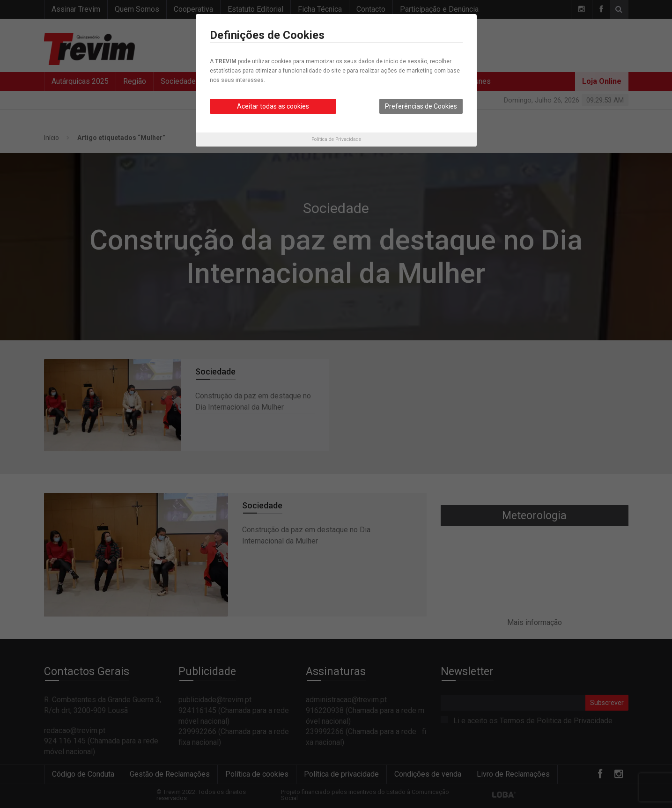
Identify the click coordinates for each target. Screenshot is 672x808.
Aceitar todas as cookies (273, 106)
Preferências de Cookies (421, 106)
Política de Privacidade (336, 139)
